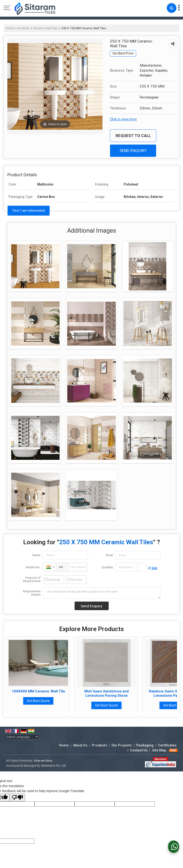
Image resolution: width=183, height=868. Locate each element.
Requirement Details (32, 593)
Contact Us (139, 750)
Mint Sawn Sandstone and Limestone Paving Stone (133, 693)
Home (10, 28)
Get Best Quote (65, 701)
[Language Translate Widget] (22, 737)
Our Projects (122, 745)
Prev (12, 674)
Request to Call (133, 136)
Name (36, 555)
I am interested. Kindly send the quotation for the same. (102, 593)
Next (171, 674)
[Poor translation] (17, 797)
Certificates (167, 745)
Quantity (107, 567)
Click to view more (123, 119)
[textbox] (142, 567)
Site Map (159, 750)
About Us (80, 745)
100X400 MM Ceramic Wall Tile (65, 691)
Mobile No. (33, 567)
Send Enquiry (133, 151)
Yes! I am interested (29, 211)
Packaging (145, 745)
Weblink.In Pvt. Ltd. (54, 766)
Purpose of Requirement (32, 579)
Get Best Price (123, 53)
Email (109, 555)
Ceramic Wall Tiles (46, 28)
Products (24, 28)
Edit (153, 568)
